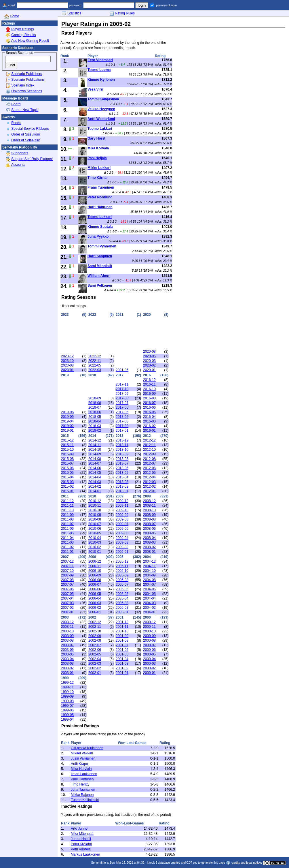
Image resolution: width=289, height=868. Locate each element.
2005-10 (122, 571)
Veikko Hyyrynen (101, 109)
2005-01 (122, 612)
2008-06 (149, 529)
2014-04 (95, 477)
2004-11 (149, 566)
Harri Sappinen (100, 256)
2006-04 (95, 598)
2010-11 (95, 506)
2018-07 (95, 407)
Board (16, 104)
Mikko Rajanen (82, 795)
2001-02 (122, 668)
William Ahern (99, 276)
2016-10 (149, 389)
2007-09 (67, 575)
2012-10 (149, 450)
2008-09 (149, 515)
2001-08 (122, 640)
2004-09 (149, 575)
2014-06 (95, 468)
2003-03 (67, 664)
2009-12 (122, 501)
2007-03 (67, 603)
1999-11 (67, 687)
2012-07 (149, 463)
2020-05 (149, 356)
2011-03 (67, 542)
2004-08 (149, 580)
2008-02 (149, 547)
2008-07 (149, 524)
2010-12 (95, 501)
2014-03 (95, 482)
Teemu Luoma (99, 70)
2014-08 (95, 459)
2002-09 (95, 636)
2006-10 (95, 571)
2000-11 (149, 627)
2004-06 (149, 589)
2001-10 (122, 631)
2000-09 (149, 636)
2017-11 (122, 384)
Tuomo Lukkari (100, 129)
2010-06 (95, 529)
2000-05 (149, 654)
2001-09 (122, 636)
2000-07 (149, 645)
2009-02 (122, 547)
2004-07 (149, 585)
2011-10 (67, 510)
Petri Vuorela (81, 849)
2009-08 (122, 519)
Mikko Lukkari (99, 168)
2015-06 (67, 468)
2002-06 (95, 650)
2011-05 (67, 533)
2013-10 (122, 450)
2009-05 (122, 533)
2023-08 (67, 365)
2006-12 (95, 561)
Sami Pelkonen (100, 285)
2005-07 (122, 585)
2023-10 (67, 361)
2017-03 (122, 421)
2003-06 (67, 650)
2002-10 (95, 631)
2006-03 (95, 603)
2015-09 (67, 454)
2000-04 (149, 659)
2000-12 (149, 622)
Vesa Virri (95, 89)
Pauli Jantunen (82, 779)
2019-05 (67, 417)
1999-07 (67, 706)
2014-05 (95, 473)
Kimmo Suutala (100, 227)
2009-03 (122, 542)
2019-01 (67, 431)
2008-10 (149, 510)
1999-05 (67, 715)
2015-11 (67, 445)
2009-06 (122, 529)
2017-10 (122, 389)
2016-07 (149, 403)
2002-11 (95, 627)
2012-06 (149, 468)
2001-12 (122, 622)
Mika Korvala (98, 148)
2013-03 (122, 482)
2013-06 (122, 468)
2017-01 (122, 431)
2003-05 (67, 654)
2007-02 (67, 608)
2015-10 (67, 450)
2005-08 (122, 580)
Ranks (16, 123)
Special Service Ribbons (30, 129)
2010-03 (95, 542)
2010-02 (95, 547)
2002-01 (95, 673)
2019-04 (67, 421)
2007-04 (67, 598)
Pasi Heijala (97, 158)
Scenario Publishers (27, 74)
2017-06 (122, 407)
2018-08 (95, 403)
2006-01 (95, 612)
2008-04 (149, 538)
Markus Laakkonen (85, 854)
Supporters (20, 153)
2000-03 (149, 664)
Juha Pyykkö (98, 236)
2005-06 (122, 589)
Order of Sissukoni (25, 134)
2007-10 (67, 571)
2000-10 (149, 631)
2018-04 (95, 421)
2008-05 (149, 533)
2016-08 (149, 398)
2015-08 (67, 459)
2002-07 (95, 645)
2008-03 (149, 542)
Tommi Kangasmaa (103, 99)
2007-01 (67, 612)
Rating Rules (125, 13)
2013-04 (122, 477)
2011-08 (67, 519)
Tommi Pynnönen (102, 246)
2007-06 (67, 589)
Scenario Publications (28, 80)
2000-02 (149, 668)
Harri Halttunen (100, 207)
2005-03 (122, 603)
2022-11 (95, 361)
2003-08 (67, 640)
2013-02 (122, 486)
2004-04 (149, 598)
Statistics (74, 13)
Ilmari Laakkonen (84, 774)
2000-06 (149, 650)
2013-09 (122, 454)
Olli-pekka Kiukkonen (87, 748)
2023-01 (67, 370)
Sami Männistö (100, 266)
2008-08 (149, 519)
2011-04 (67, 538)
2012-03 (149, 482)
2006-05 (95, 594)
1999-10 (67, 692)
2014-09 (95, 454)
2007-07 (67, 585)
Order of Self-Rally (25, 140)
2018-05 (95, 417)
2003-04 (67, 659)
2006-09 (95, 575)
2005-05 (122, 594)
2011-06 (67, 529)
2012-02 (149, 486)
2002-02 (95, 668)
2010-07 (95, 524)
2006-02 (95, 608)
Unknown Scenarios (27, 91)
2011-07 (67, 524)
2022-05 (95, 365)
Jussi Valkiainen (83, 758)
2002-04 (95, 659)
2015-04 (67, 477)
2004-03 (149, 603)
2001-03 (122, 664)
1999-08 (67, 701)
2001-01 (122, 673)
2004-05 (149, 594)
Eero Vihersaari (100, 60)
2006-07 (95, 585)
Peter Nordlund (100, 197)
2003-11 (67, 627)
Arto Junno (79, 828)
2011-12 (67, 501)
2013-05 (122, 473)
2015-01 (67, 491)
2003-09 (67, 636)
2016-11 (149, 384)
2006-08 (95, 580)
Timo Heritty (80, 784)
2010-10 (95, 510)
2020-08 (149, 352)
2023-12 (67, 356)
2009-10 (122, 510)
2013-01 (122, 491)
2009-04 (122, 538)
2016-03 (149, 421)
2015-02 (67, 486)
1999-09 (67, 696)
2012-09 (149, 454)
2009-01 (122, 552)
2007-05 (67, 594)
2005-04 (122, 598)
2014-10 (95, 450)
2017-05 (122, 412)
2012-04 (149, 477)
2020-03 (149, 361)
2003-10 (67, 631)
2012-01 (149, 491)
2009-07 (122, 524)
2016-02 (149, 426)
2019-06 (67, 412)
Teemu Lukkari (100, 217)
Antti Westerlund (101, 119)
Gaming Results (23, 35)
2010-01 (95, 552)
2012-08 (149, 459)
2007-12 (67, 561)
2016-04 (149, 417)
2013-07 (122, 463)
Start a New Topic (25, 110)
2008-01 (149, 552)
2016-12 (149, 380)
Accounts (18, 165)
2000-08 (149, 640)
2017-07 (122, 403)
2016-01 (149, 431)
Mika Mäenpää (82, 834)
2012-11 (149, 445)
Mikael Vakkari (82, 753)
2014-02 (95, 486)
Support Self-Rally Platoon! (32, 159)
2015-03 (67, 482)
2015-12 (67, 440)
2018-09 (95, 398)
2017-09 (122, 394)
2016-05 (149, 412)
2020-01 (149, 370)
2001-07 (122, 645)
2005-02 (122, 608)
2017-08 (122, 398)
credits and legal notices (247, 863)
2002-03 (95, 664)
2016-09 (149, 394)
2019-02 (67, 426)
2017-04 (122, 417)
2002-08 (95, 640)
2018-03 (95, 426)
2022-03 (95, 370)
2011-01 (67, 552)
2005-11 (122, 566)
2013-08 (122, 459)
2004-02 (149, 608)
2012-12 (149, 440)
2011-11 (67, 506)
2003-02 (67, 668)
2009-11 (122, 506)
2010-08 (95, 519)
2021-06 (122, 370)
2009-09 (122, 515)
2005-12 (122, 561)
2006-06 (95, 589)
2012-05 (149, 473)
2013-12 (122, 440)
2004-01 (149, 612)
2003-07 (67, 645)
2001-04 (122, 659)
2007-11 (67, 566)
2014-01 (95, 491)
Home (14, 16)
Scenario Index (23, 85)
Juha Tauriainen (83, 790)
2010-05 (95, 533)
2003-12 (67, 622)
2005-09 (122, 575)
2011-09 (67, 515)
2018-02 (95, 431)
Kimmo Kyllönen (101, 80)
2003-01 (67, 673)
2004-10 (149, 571)
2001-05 (122, 654)
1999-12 (67, 683)
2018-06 (95, 412)
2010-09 (95, 515)
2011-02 (67, 547)
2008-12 (149, 501)
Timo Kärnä (97, 178)
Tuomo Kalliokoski (85, 800)
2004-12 (149, 561)
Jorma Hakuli (81, 839)
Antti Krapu (79, 764)
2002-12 (95, 622)
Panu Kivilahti (81, 844)
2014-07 (95, 463)
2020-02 (149, 365)
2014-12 (95, 440)
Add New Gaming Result (30, 41)
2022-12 (95, 356)
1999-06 (67, 710)
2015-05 (67, 473)
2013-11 (122, 445)
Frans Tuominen (101, 187)
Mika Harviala (81, 769)
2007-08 (67, 580)
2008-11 (149, 506)
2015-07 (67, 463)
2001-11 (122, 627)
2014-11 (95, 445)
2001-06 (122, 650)
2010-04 (95, 538)
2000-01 (149, 673)
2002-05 (95, 654)
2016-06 (149, 407)
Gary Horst (96, 138)
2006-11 (95, 566)
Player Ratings (22, 29)
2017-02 (122, 426)
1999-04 (67, 719)
